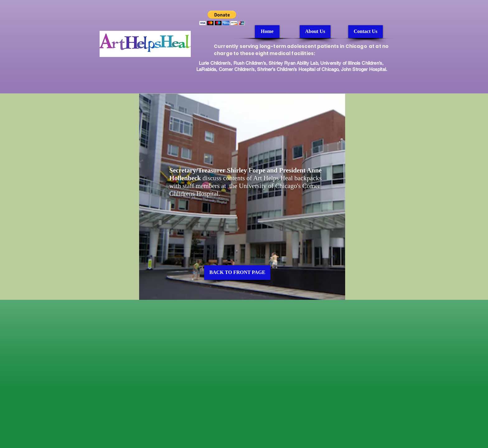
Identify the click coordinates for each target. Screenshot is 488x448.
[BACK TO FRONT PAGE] (237, 273)
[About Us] (315, 32)
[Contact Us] (366, 32)
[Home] (267, 32)
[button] (222, 18)
